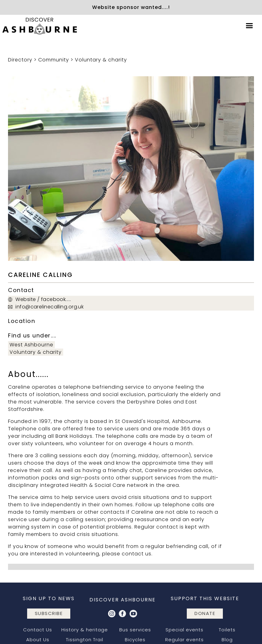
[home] (40, 26)
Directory (20, 60)
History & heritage (85, 630)
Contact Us (38, 630)
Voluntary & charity (101, 60)
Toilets (227, 630)
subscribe (49, 613)
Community (54, 60)
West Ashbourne (31, 345)
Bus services (135, 630)
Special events (184, 630)
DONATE (205, 613)
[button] (249, 26)
